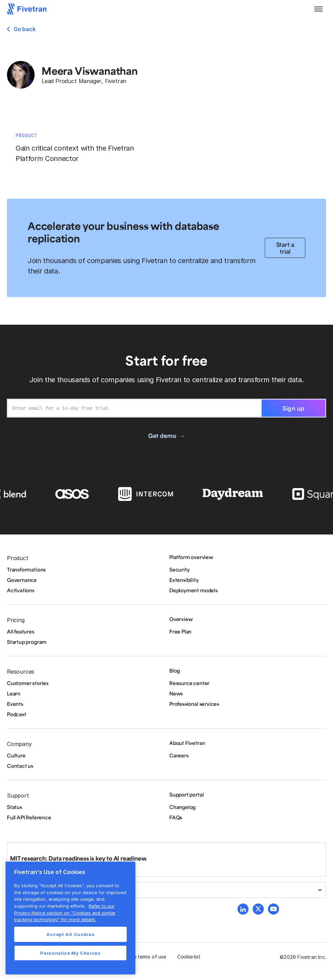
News (176, 693)
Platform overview (191, 557)
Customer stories (28, 683)
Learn (14, 693)
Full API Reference (29, 817)
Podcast (17, 714)
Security (179, 569)
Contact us (20, 766)
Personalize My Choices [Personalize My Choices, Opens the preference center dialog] (70, 953)
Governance (22, 580)
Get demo (162, 435)
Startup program (27, 642)
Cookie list (189, 957)
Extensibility (184, 580)
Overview (181, 619)
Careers (179, 755)
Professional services (194, 704)
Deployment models (193, 590)
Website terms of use (142, 957)
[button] (318, 9)
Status (15, 807)
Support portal (186, 794)
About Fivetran (187, 743)
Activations (21, 590)
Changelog (182, 807)
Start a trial (285, 248)
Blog (175, 671)
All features (21, 631)
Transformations (26, 569)
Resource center (189, 683)
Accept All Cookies (71, 934)
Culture (16, 755)
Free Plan (180, 631)
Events (15, 704)
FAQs (176, 817)
